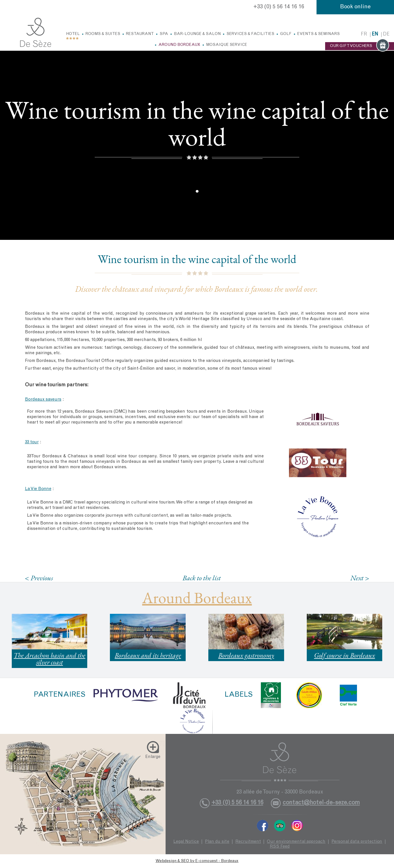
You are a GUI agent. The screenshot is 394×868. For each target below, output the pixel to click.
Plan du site (217, 842)
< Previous (39, 578)
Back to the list (202, 578)
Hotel (73, 34)
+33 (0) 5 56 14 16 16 (279, 7)
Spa (164, 34)
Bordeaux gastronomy (246, 655)
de (386, 35)
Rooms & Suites (103, 34)
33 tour (32, 442)
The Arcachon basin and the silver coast (50, 659)
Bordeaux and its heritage (148, 655)
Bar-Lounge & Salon (197, 34)
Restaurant (140, 34)
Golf (286, 34)
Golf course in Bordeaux (344, 655)
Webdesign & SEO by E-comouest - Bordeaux (197, 861)
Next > (360, 578)
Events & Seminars (319, 34)
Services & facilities (250, 34)
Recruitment (248, 842)
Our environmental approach (296, 842)
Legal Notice (186, 842)
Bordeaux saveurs (43, 400)
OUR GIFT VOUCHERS (360, 46)
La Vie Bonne (38, 489)
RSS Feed (280, 847)
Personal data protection (357, 842)
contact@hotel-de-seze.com (321, 803)
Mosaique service (227, 45)
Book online (355, 7)
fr (364, 35)
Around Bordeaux (179, 45)
